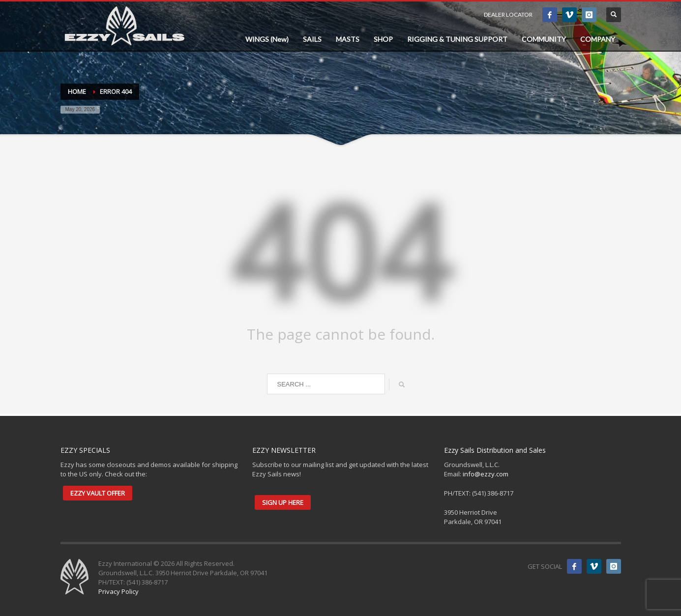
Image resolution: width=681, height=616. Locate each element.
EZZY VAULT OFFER (98, 493)
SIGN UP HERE (283, 502)
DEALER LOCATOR (508, 15)
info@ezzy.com (486, 474)
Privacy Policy (118, 591)
